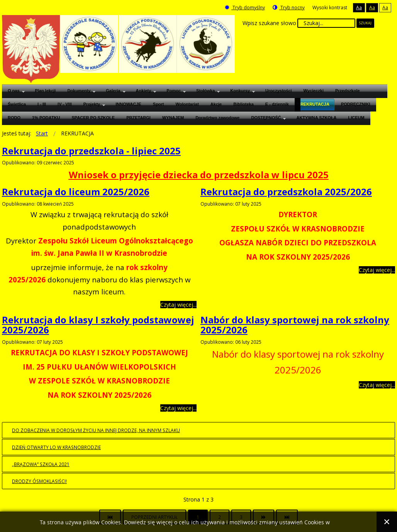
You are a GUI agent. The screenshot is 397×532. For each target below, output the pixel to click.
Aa (359, 8)
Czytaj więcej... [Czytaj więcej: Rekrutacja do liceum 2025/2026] (178, 305)
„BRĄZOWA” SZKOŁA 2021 (41, 464)
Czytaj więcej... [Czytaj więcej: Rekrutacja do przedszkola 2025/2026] (377, 270)
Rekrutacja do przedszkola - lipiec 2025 (91, 151)
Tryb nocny (289, 8)
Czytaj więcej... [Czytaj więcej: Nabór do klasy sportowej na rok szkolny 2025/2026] (377, 385)
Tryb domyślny (245, 8)
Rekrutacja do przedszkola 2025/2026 (286, 192)
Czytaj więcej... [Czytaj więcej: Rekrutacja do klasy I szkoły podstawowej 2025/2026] (178, 408)
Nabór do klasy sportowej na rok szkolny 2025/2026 (295, 325)
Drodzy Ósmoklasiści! (39, 481)
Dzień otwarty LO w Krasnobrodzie (56, 447)
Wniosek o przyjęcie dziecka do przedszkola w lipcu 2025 (199, 175)
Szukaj (365, 23)
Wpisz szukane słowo (269, 23)
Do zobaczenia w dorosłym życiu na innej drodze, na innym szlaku (96, 430)
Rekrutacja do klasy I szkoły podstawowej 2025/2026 (98, 325)
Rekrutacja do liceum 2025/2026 (76, 192)
